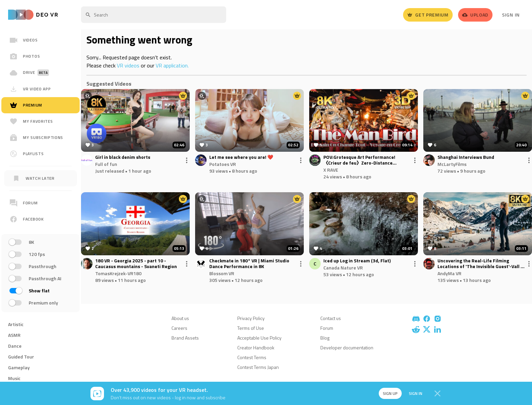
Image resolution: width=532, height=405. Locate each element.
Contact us (331, 318)
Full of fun (106, 164)
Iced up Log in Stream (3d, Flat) (357, 261)
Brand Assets (185, 338)
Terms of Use (251, 328)
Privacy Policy (251, 318)
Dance (15, 346)
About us (180, 318)
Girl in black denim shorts (123, 157)
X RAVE (331, 170)
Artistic (16, 324)
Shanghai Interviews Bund (466, 157)
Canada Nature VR (343, 268)
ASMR (14, 335)
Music (14, 378)
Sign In (511, 15)
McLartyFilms (452, 164)
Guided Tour (21, 357)
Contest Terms (252, 357)
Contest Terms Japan (258, 367)
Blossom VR (222, 273)
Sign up (387, 393)
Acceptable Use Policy (259, 338)
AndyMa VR (449, 273)
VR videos (128, 65)
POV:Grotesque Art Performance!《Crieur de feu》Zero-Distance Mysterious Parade (359, 160)
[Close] (437, 394)
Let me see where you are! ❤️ (241, 157)
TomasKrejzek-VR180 (118, 273)
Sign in (413, 393)
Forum (327, 328)
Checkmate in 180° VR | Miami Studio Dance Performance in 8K (249, 264)
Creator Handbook (256, 348)
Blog (325, 338)
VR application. (172, 65)
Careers (179, 328)
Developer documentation (347, 348)
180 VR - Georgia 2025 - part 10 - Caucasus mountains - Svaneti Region (136, 264)
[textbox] (154, 15)
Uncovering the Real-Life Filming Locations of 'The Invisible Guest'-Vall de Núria (482, 264)
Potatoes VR (223, 164)
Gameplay (19, 367)
